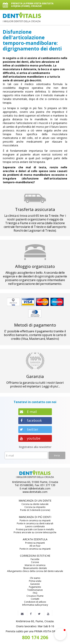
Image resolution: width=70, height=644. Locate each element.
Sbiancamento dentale (35, 568)
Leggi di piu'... (51, 386)
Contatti (35, 599)
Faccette (35, 559)
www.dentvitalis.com (35, 492)
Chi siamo (35, 578)
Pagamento (35, 587)
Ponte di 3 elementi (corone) (35, 510)
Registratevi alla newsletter (35, 447)
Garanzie (35, 584)
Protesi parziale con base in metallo (35, 529)
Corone (35, 562)
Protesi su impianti (35, 543)
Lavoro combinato (35, 527)
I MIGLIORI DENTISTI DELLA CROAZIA (22, 18)
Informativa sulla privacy (35, 605)
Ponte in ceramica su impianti (35, 521)
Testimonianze (35, 590)
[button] (60, 634)
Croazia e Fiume (35, 596)
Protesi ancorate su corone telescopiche (35, 532)
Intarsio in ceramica (35, 565)
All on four (35, 546)
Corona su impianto (35, 507)
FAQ (35, 593)
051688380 (27, 485)
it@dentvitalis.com (39, 489)
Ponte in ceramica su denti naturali (35, 524)
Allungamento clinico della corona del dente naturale (35, 571)
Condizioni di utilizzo (35, 602)
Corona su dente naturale (35, 504)
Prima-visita (35, 581)
